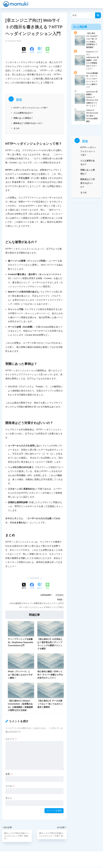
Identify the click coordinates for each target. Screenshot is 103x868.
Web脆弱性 (16, 603)
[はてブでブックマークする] (40, 50)
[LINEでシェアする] (47, 50)
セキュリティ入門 (54, 603)
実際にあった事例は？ (24, 118)
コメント (11, 739)
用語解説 (60, 595)
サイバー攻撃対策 (34, 603)
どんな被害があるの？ (24, 113)
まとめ (17, 128)
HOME (51, 857)
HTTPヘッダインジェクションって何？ (32, 108)
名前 (9, 774)
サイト (9, 798)
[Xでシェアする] (24, 50)
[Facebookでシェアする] (32, 50)
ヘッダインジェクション (32, 607)
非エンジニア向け (55, 607)
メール (10, 786)
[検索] (98, 15)
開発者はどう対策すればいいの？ (29, 123)
